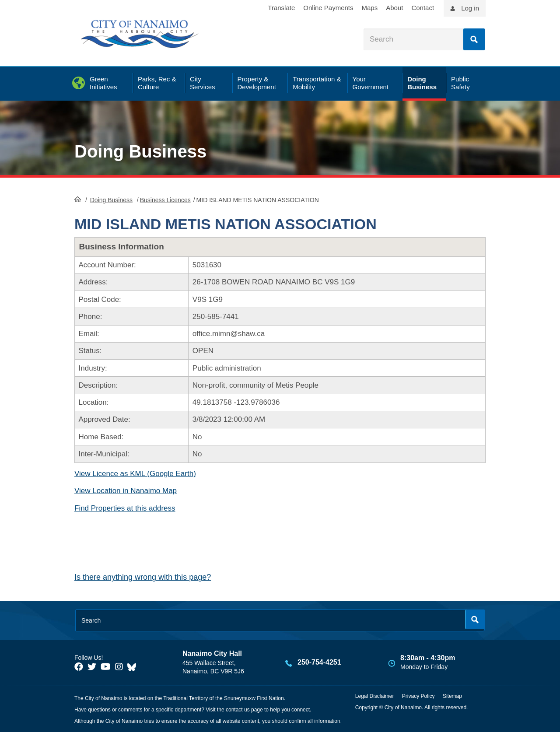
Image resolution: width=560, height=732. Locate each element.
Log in (470, 8)
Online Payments (328, 8)
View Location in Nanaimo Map (126, 491)
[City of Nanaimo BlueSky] (134, 667)
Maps (370, 8)
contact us (238, 710)
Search (474, 39)
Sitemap (452, 696)
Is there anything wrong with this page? (143, 577)
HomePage (78, 199)
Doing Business (140, 151)
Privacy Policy (418, 696)
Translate (281, 8)
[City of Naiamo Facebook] (79, 667)
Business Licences (165, 200)
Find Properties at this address (125, 508)
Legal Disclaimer (375, 696)
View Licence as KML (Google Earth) (135, 474)
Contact (423, 8)
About (394, 8)
